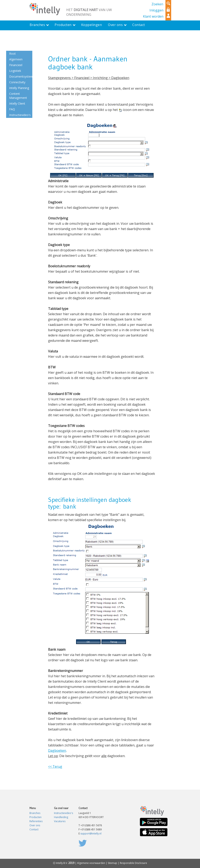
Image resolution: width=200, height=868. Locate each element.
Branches (35, 813)
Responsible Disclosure (133, 863)
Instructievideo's (63, 813)
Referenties (36, 821)
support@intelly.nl (91, 834)
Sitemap (112, 863)
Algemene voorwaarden (91, 863)
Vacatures (60, 821)
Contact (34, 829)
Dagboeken (57, 751)
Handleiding (61, 817)
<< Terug (55, 766)
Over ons (35, 825)
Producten (35, 817)
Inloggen (156, 10)
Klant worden (153, 16)
